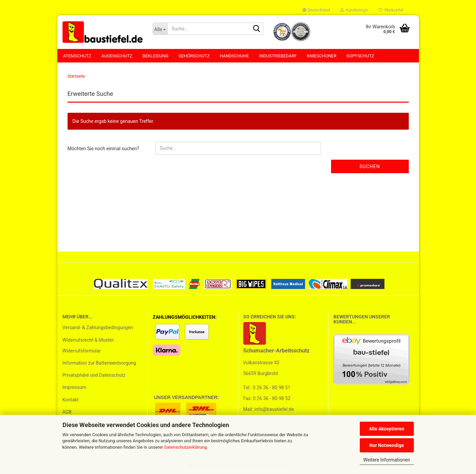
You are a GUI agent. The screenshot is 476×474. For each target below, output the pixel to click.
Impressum (74, 387)
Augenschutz (117, 56)
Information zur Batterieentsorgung (99, 363)
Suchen (370, 166)
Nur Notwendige (387, 445)
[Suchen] (257, 29)
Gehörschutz (194, 56)
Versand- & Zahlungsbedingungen (98, 327)
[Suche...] (160, 29)
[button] (316, 10)
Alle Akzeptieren (387, 429)
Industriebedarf (278, 56)
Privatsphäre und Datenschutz (94, 375)
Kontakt (71, 400)
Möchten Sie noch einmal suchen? (103, 149)
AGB (67, 412)
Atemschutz (77, 56)
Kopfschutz (360, 56)
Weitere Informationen (386, 460)
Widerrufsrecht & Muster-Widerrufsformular (89, 345)
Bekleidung (156, 56)
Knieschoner (321, 56)
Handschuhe (234, 56)
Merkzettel (391, 10)
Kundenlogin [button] (354, 10)
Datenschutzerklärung (186, 447)
